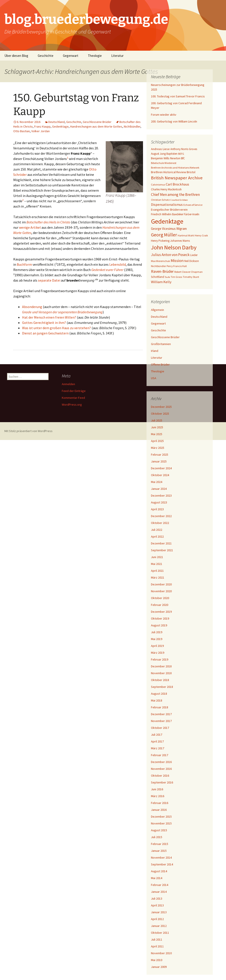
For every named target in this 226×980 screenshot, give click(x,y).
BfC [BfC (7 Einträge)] (183, 158)
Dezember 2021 (161, 543)
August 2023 (159, 502)
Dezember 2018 (161, 666)
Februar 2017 (160, 755)
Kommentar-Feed (73, 398)
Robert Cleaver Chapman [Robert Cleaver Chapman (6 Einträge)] (188, 272)
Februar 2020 (160, 605)
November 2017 (161, 721)
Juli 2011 (157, 939)
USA (154, 378)
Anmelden (68, 384)
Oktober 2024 (160, 475)
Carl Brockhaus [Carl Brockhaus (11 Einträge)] (177, 184)
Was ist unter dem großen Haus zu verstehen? (56, 328)
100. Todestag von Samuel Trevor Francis (178, 96)
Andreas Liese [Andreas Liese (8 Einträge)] (160, 149)
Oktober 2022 (160, 523)
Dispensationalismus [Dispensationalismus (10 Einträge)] (167, 204)
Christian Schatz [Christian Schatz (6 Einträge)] (160, 200)
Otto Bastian (22, 131)
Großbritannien (161, 344)
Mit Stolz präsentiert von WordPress (28, 431)
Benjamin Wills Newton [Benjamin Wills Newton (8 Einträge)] (166, 158)
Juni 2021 (157, 557)
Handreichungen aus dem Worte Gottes (96, 126)
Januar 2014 (159, 892)
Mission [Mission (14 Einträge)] (177, 261)
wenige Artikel (30, 227)
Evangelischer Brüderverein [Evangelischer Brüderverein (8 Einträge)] (169, 210)
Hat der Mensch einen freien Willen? (49, 317)
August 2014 (159, 871)
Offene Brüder (160, 364)
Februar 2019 (160, 659)
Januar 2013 (159, 912)
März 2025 (158, 448)
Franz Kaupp (42, 126)
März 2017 (158, 748)
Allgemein (157, 310)
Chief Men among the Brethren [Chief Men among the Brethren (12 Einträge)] (175, 195)
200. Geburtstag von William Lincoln (174, 121)
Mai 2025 (157, 434)
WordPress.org (72, 405)
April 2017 (157, 741)
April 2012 (157, 919)
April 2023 (157, 509)
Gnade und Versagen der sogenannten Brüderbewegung (62, 312)
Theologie (95, 56)
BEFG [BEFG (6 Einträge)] (181, 154)
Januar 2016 (159, 810)
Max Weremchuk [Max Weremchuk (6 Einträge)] (160, 261)
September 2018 (162, 687)
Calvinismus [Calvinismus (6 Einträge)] (158, 185)
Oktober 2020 (160, 598)
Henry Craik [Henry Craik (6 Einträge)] (201, 235)
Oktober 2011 (160, 933)
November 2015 (161, 823)
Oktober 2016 (160, 776)
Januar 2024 (159, 489)
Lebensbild (118, 264)
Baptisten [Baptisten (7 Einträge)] (172, 154)
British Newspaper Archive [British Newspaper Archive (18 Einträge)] (177, 178)
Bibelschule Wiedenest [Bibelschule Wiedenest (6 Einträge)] (164, 163)
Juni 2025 (157, 427)
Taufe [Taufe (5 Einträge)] (167, 277)
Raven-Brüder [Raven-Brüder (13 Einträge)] (162, 271)
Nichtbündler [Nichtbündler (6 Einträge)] (158, 266)
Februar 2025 (160, 455)
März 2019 (158, 653)
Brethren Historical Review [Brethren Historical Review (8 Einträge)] (169, 172)
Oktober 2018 (160, 680)
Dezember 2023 (161, 496)
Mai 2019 (157, 639)
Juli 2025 (157, 420)
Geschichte (46, 56)
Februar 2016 (160, 803)
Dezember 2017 (161, 714)
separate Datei (49, 280)
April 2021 (157, 571)
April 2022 (157, 536)
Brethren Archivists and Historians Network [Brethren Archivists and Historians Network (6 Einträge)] (175, 168)
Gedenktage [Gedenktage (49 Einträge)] (167, 221)
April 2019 (157, 646)
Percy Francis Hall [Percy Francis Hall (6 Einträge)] (177, 266)
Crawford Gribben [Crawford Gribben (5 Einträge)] (179, 200)
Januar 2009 (159, 967)
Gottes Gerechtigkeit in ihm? (44, 323)
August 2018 (159, 694)
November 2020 (161, 591)
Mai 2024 (157, 482)
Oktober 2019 (160, 618)
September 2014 (162, 864)
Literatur (117, 56)
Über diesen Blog (16, 56)
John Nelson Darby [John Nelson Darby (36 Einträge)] (174, 247)
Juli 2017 (157, 735)
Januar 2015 (159, 851)
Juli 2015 (157, 837)
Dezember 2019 (161, 612)
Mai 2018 (157, 700)
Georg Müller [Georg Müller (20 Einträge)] (164, 235)
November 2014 (161, 857)
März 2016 (158, 796)
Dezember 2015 (161, 817)
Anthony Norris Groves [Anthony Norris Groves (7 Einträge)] (184, 149)
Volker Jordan (40, 131)
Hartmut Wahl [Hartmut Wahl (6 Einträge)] (186, 235)
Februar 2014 (160, 885)
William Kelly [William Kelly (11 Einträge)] (161, 282)
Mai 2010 (157, 960)
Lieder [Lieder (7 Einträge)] (194, 255)
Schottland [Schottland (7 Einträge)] (158, 277)
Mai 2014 (157, 878)
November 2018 (161, 673)
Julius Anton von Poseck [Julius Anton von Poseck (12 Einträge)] (170, 255)
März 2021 (158, 577)
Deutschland (56, 122)
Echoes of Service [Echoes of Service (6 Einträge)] (193, 205)
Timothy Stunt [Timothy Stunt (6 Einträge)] (191, 277)
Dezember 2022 (161, 516)
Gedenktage (60, 126)
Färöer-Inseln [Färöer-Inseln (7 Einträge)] (192, 214)
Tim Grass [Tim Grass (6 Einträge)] (176, 277)
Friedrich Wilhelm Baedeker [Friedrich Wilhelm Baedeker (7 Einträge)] (167, 214)
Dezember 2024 (161, 468)
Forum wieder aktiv (164, 115)
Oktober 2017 (160, 728)
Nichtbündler (132, 126)
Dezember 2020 (161, 584)
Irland (155, 351)
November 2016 (161, 769)
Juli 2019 (157, 632)
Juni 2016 (157, 789)
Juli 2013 (157, 898)
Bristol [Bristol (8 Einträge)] (191, 172)
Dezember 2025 (161, 407)
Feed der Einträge (74, 391)
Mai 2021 (157, 564)
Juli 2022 (157, 530)
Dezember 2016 (161, 762)
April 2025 (157, 441)
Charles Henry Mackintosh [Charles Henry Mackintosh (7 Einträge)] (166, 189)
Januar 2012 (159, 926)
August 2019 (159, 625)
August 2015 (159, 830)
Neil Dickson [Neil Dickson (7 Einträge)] (192, 261)
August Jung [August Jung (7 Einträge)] (158, 154)
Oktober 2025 (160, 414)
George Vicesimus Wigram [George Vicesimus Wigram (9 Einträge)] (169, 229)
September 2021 (162, 550)
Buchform (24, 264)
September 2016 (162, 782)
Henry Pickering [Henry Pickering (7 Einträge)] (160, 241)
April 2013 (157, 905)
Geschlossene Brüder (97, 122)
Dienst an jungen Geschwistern (45, 333)
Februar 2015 (160, 844)
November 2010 (161, 953)
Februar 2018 (160, 707)
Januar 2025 (159, 461)
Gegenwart (71, 56)
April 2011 (157, 946)
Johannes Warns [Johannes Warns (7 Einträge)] (180, 241)
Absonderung (32, 307)
